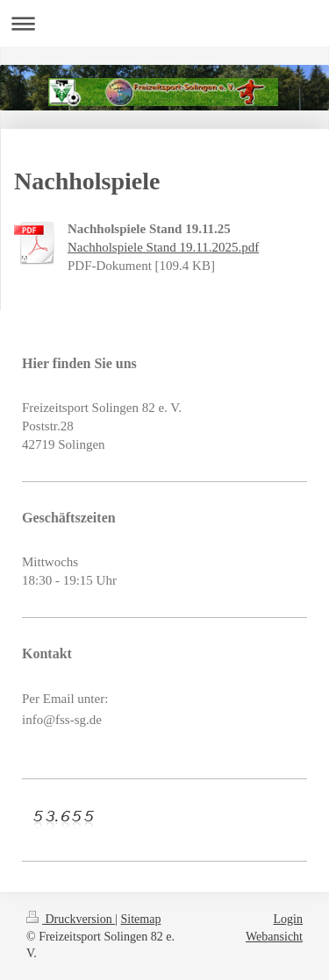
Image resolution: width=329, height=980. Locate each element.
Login (288, 919)
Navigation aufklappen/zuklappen (164, 23)
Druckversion (71, 919)
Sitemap (141, 919)
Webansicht (274, 937)
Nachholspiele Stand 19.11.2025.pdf (163, 247)
